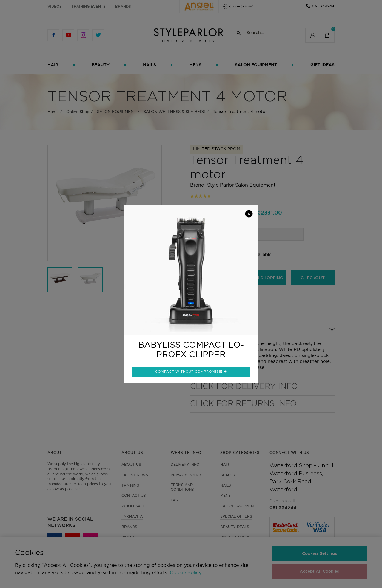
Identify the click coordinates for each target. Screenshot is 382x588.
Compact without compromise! (191, 372)
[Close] (249, 215)
